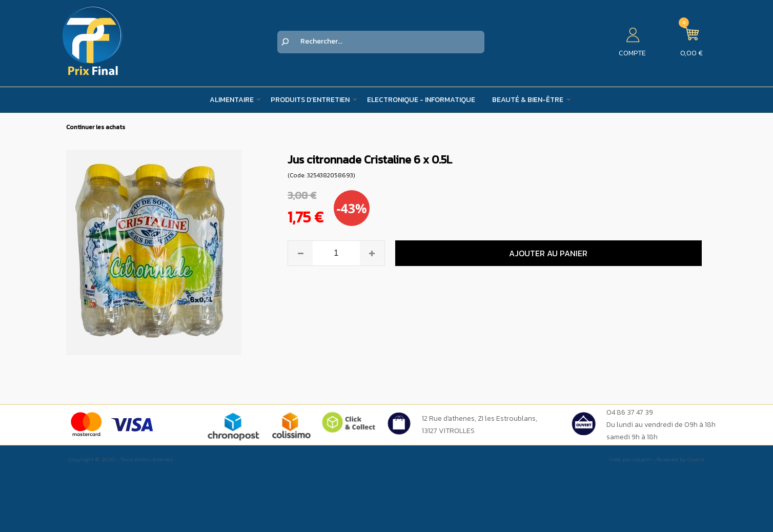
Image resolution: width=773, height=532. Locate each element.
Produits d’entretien (310, 100)
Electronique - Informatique (421, 100)
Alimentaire (232, 100)
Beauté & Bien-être (528, 100)
